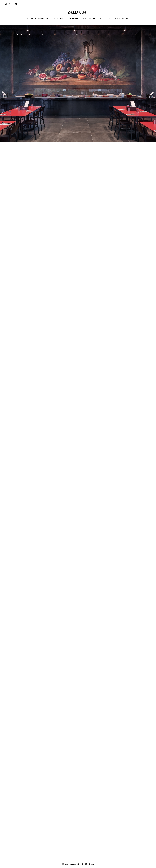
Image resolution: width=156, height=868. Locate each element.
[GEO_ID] (10, 4)
